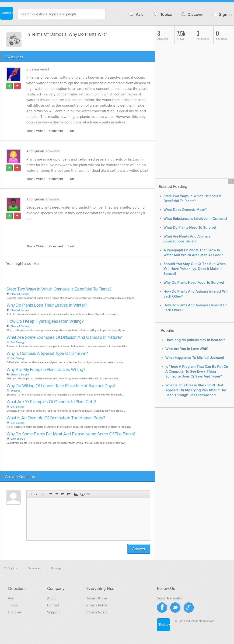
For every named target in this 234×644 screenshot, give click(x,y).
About (52, 598)
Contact (53, 605)
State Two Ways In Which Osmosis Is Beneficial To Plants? (59, 289)
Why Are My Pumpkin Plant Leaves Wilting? (46, 370)
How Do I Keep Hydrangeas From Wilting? (45, 321)
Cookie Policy (97, 612)
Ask (135, 14)
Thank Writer (36, 131)
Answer (139, 549)
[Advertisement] (80, 230)
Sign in (222, 14)
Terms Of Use (97, 598)
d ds (30, 69)
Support (53, 612)
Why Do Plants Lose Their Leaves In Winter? (47, 305)
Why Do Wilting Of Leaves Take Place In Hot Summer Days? (61, 386)
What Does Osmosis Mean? (185, 210)
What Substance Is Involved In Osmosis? (196, 219)
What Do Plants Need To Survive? (190, 228)
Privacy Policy (97, 605)
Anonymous (35, 151)
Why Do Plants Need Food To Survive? (194, 283)
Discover (192, 14)
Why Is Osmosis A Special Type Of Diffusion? (47, 354)
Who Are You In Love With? (187, 349)
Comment (56, 131)
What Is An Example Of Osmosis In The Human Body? (56, 418)
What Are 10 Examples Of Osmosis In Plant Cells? (51, 402)
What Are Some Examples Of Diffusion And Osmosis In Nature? (64, 338)
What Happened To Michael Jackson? (195, 358)
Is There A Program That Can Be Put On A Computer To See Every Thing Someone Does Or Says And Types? (197, 372)
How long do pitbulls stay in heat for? (195, 340)
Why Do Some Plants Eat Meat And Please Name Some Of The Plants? (71, 434)
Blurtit (7, 14)
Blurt (71, 131)
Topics (162, 14)
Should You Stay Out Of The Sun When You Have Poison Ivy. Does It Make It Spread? (195, 269)
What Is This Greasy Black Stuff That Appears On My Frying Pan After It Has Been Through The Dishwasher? (196, 390)
